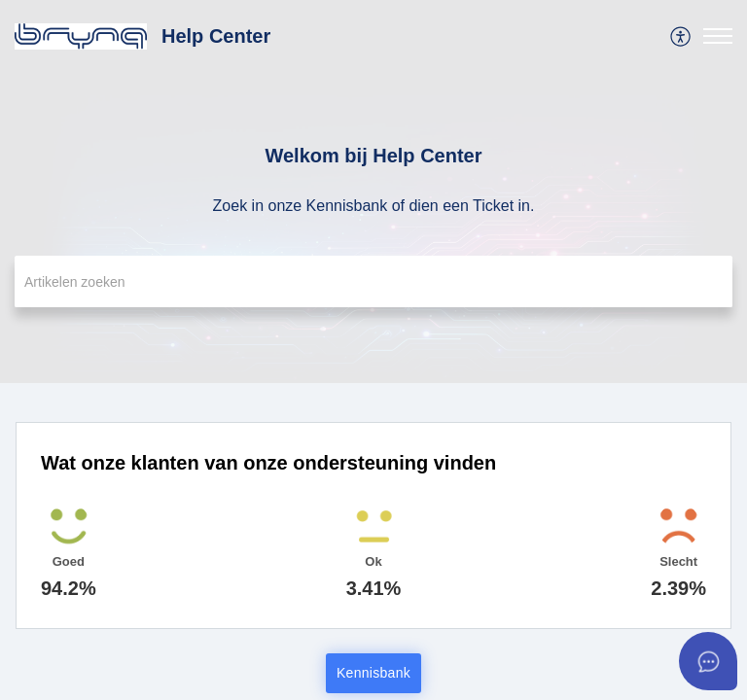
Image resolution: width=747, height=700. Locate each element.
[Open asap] (708, 661)
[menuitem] (681, 36)
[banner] (373, 192)
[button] (681, 36)
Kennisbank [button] (373, 673)
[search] (373, 281)
